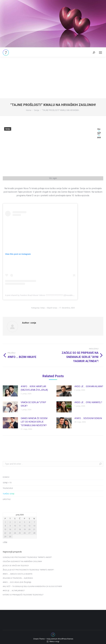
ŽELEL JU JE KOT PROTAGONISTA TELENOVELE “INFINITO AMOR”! (28, 570)
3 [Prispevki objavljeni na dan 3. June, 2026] (15, 522)
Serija (8, 129)
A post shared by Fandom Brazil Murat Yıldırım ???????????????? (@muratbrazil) (41, 295)
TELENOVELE (8, 488)
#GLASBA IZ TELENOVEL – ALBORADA (18, 578)
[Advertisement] (53, 78)
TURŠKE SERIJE (9, 494)
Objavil (52, 308)
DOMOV (6, 477)
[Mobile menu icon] (100, 53)
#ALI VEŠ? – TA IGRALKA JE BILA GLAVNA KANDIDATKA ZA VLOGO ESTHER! (32, 586)
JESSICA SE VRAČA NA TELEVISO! (16, 566)
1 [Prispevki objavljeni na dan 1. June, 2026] (5, 522)
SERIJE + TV (7, 483)
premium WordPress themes (62, 639)
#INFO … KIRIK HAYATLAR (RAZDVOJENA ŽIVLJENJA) (34, 388)
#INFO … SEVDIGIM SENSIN (88, 418)
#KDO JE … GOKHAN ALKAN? (89, 386)
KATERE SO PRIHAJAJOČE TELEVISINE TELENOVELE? (23, 595)
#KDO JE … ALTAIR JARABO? (14, 590)
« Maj (5, 542)
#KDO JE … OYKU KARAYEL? (88, 402)
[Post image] (10, 391)
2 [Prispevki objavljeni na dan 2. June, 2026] (10, 522)
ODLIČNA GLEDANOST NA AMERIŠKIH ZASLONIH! (22, 561)
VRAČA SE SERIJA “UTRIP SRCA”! (33, 404)
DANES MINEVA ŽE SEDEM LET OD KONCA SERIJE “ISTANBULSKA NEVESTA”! (34, 422)
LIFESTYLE (7, 499)
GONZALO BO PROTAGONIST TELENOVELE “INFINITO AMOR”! (27, 557)
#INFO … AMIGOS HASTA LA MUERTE (18, 574)
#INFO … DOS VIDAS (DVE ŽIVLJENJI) (17, 582)
